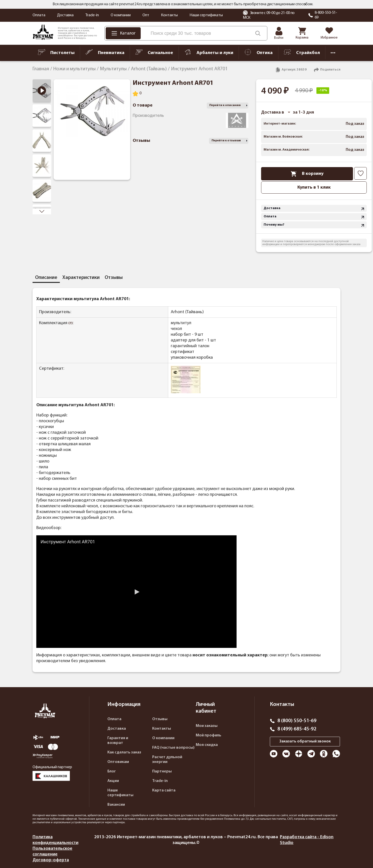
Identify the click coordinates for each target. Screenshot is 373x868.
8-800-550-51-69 (326, 15)
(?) (70, 323)
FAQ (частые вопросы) (173, 748)
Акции (113, 781)
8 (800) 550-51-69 (297, 721)
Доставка (65, 15)
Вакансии (116, 805)
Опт (146, 15)
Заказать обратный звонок (305, 741)
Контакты (169, 15)
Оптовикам (118, 762)
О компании (121, 15)
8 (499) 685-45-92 (297, 729)
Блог (112, 771)
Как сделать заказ (124, 752)
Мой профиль (209, 735)
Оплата (39, 15)
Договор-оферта (51, 860)
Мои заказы (207, 726)
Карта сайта (164, 790)
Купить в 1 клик (314, 187)
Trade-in (92, 15)
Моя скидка (207, 745)
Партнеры (162, 771)
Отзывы (160, 719)
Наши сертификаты (206, 15)
